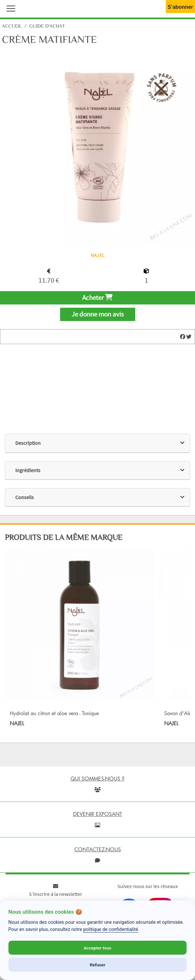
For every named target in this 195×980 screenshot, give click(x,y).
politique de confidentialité (111, 929)
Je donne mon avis (98, 314)
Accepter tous (97, 948)
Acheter (97, 298)
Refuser (97, 965)
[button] (9, 8)
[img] (183, 337)
